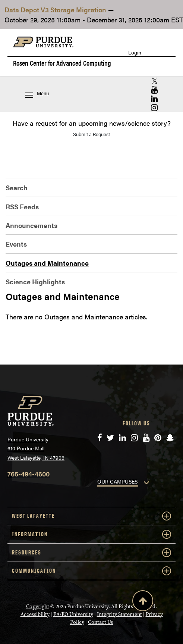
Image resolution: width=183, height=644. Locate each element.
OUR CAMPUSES (117, 481)
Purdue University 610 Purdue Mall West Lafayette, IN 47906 (36, 448)
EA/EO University (73, 614)
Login (135, 52)
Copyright (38, 606)
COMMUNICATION (91, 571)
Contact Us (100, 622)
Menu (37, 94)
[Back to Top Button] (143, 602)
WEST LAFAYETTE (91, 516)
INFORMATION (91, 534)
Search (17, 187)
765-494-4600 (29, 474)
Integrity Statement (119, 614)
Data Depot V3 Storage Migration (55, 10)
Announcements (31, 225)
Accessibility (35, 614)
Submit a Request (91, 134)
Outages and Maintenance (47, 263)
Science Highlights (35, 282)
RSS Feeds (22, 207)
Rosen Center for (62, 63)
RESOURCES (91, 553)
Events (16, 244)
